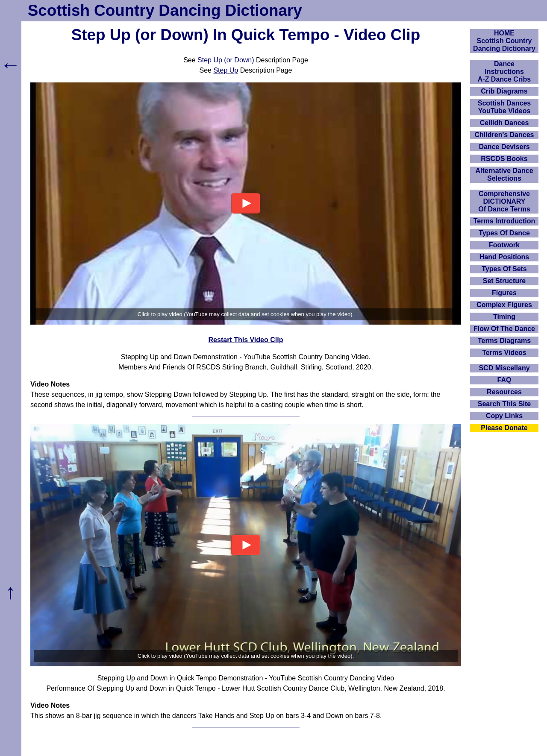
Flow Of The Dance (504, 329)
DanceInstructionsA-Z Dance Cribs (504, 72)
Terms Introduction (504, 221)
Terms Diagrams (504, 341)
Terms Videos (504, 353)
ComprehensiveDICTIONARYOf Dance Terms (504, 201)
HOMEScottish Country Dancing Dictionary (504, 41)
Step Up (226, 70)
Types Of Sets (504, 269)
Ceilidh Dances (504, 123)
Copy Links (504, 416)
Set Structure (504, 281)
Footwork (504, 245)
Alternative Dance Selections (504, 174)
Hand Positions (504, 257)
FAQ (504, 380)
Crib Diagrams (504, 91)
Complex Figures (504, 305)
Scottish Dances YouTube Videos (504, 107)
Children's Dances (504, 135)
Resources (504, 392)
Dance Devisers (504, 147)
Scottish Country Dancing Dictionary (165, 10)
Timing (504, 317)
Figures (504, 293)
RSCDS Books (504, 159)
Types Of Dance (504, 233)
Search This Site (504, 404)
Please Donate (504, 428)
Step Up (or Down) (226, 60)
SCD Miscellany (504, 368)
